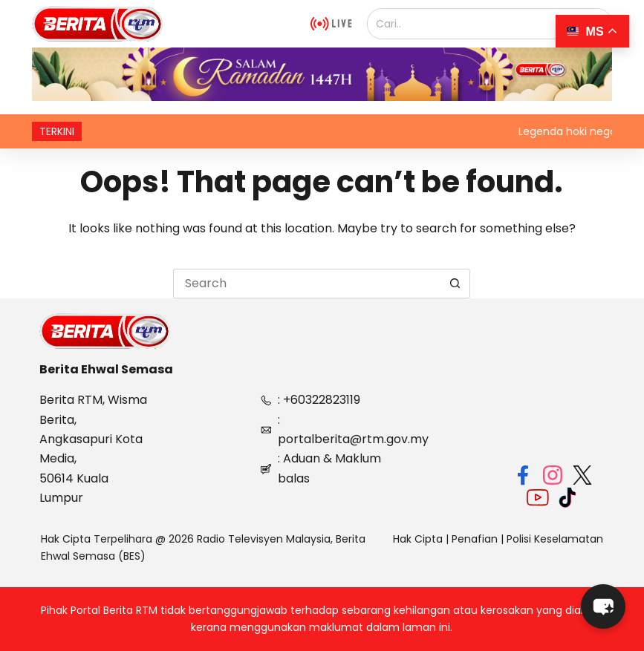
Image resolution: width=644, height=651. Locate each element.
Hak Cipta (418, 539)
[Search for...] (307, 284)
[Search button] (455, 284)
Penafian (475, 539)
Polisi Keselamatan (555, 539)
